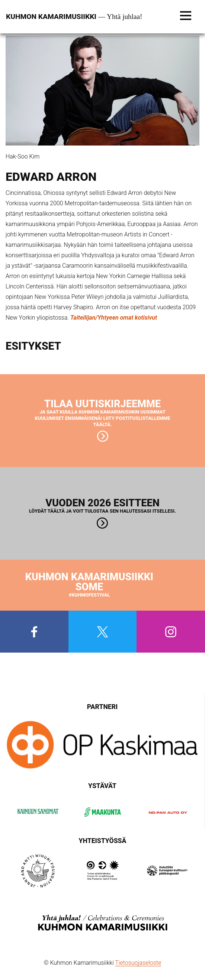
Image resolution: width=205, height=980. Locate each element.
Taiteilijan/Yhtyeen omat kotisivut (114, 318)
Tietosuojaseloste (138, 963)
